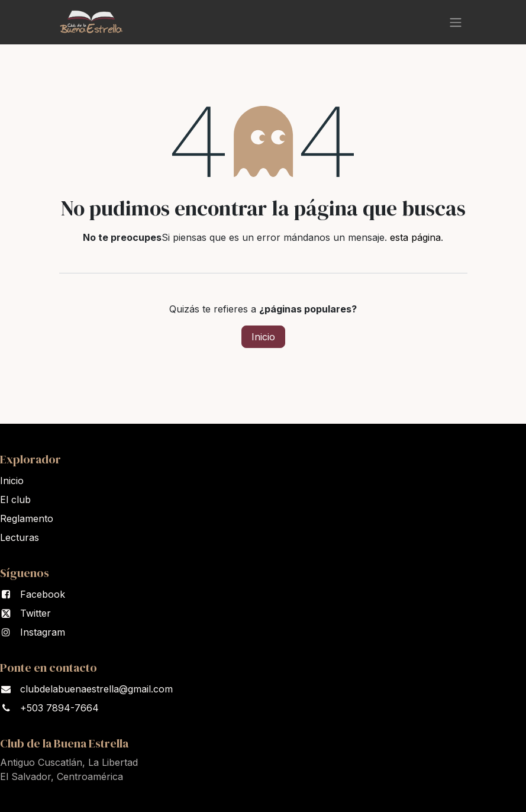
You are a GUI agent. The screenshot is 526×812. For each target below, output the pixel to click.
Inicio (263, 337)
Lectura (20, 537)
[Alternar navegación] (456, 22)
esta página (415, 237)
